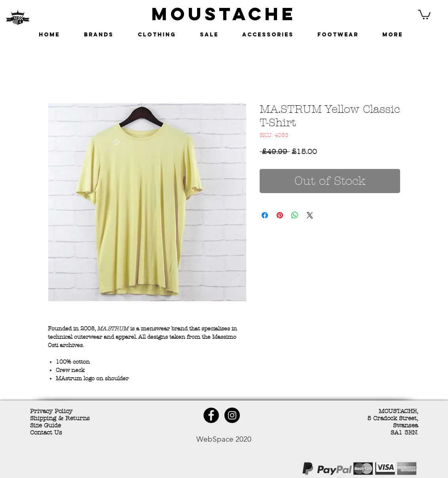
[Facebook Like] (87, 470)
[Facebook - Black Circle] (211, 415)
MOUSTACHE (224, 14)
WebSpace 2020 (224, 439)
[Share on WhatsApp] (295, 215)
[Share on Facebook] (265, 215)
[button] (424, 14)
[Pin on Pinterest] (280, 215)
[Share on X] (310, 215)
